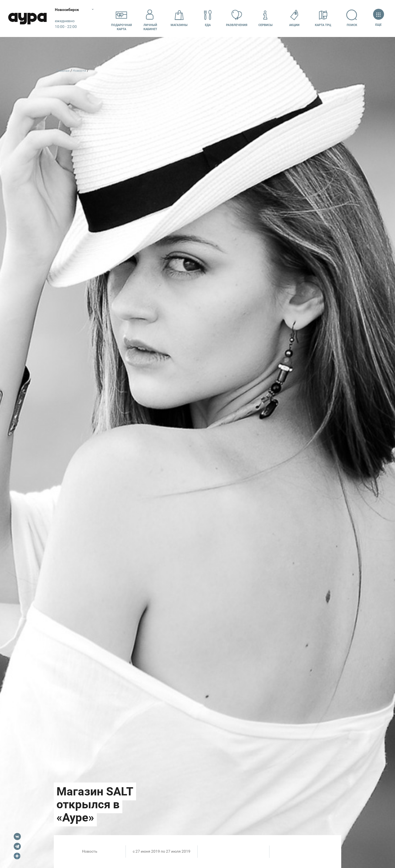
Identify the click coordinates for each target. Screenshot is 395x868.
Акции (294, 18)
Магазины (179, 18)
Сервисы (266, 18)
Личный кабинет (150, 18)
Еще (378, 18)
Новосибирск (67, 10)
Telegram (17, 846)
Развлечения (237, 18)
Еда (208, 18)
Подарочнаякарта (122, 18)
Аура (27, 18)
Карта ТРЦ (323, 18)
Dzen (17, 856)
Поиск (352, 18)
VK (17, 837)
